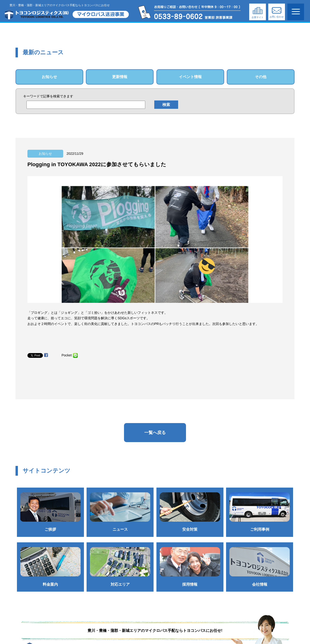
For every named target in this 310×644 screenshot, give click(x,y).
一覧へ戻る (155, 433)
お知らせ (49, 77)
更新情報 (120, 77)
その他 (261, 77)
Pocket (67, 355)
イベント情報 (190, 77)
